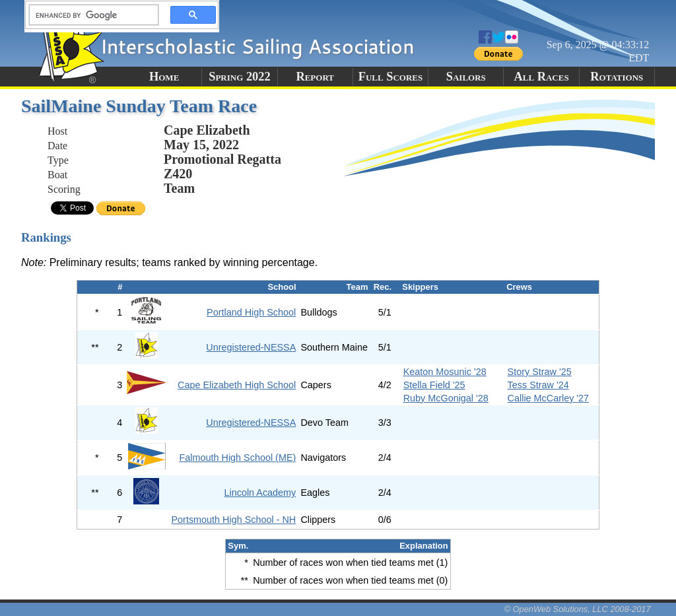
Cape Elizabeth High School (237, 385)
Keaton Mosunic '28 (445, 372)
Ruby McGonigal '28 (446, 398)
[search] (90, 15)
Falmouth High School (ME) (238, 458)
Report (315, 77)
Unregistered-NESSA (251, 347)
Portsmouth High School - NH (234, 520)
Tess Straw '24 (538, 385)
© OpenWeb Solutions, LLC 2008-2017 (578, 609)
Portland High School (251, 312)
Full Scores (391, 77)
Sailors (466, 77)
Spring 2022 (240, 77)
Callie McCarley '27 (549, 398)
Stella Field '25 (434, 385)
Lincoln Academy (260, 493)
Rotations (617, 77)
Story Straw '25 (540, 372)
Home (164, 77)
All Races (541, 77)
